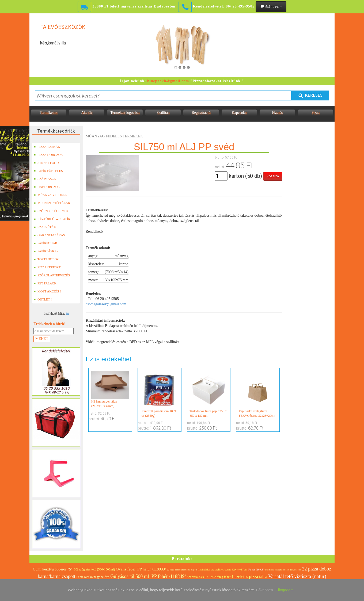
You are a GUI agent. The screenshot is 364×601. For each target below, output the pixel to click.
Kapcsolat (239, 113)
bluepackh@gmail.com (168, 81)
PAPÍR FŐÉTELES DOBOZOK (48, 171)
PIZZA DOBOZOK (48, 155)
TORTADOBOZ (46, 259)
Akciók (87, 113)
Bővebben (265, 590)
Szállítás (163, 113)
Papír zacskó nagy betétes (93, 577)
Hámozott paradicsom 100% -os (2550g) (160, 394)
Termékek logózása (125, 113)
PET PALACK (45, 283)
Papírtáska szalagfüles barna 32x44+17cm (223, 569)
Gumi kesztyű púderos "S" (53, 569)
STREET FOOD (46, 163)
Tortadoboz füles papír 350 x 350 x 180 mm (209, 394)
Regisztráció (201, 113)
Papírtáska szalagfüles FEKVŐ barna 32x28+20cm (258, 394)
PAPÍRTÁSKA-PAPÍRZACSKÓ (47, 251)
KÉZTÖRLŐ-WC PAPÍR (52, 219)
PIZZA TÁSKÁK (47, 147)
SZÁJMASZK (45, 179)
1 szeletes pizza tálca (249, 576)
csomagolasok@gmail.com (106, 304)
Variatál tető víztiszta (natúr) (297, 576)
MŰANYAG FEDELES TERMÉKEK (51, 195)
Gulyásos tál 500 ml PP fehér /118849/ (148, 576)
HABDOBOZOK (47, 187)
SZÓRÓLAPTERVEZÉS (52, 275)
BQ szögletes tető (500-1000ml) (94, 569)
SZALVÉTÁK (45, 227)
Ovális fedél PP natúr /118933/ (141, 569)
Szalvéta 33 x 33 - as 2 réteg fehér (209, 577)
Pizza (316, 113)
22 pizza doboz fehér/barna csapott (182, 570)
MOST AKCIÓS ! (47, 291)
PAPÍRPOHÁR (46, 243)
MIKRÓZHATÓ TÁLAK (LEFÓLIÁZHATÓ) (52, 203)
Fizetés (277, 113)
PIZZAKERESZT (47, 267)
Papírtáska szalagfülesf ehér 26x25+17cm (283, 570)
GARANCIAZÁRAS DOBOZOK (50, 235)
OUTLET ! (43, 299)
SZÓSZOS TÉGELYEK (51, 211)
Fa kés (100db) (256, 570)
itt (67, 314)
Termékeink (49, 113)
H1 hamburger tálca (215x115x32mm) (110, 389)
